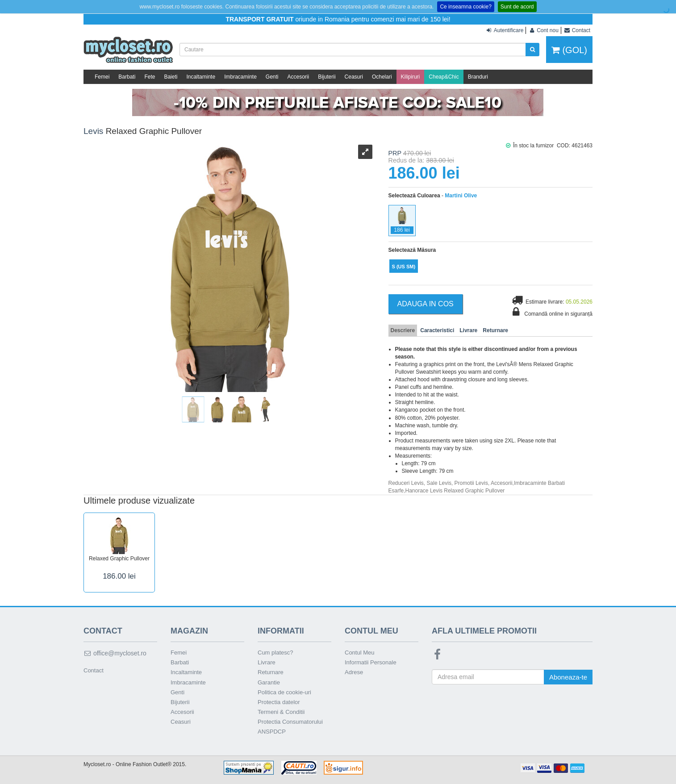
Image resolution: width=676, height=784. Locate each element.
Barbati (127, 77)
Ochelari (382, 77)
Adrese (354, 672)
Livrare (468, 330)
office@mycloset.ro (115, 653)
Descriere (403, 330)
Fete (150, 77)
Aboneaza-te (568, 677)
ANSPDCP (272, 732)
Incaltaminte (201, 77)
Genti (272, 77)
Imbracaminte (240, 77)
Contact (94, 670)
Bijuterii (327, 77)
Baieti (171, 77)
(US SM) (404, 267)
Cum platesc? (275, 653)
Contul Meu (359, 653)
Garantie (269, 682)
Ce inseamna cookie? (465, 7)
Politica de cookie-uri (284, 692)
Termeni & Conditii (281, 712)
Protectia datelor (279, 702)
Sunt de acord (517, 7)
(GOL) (569, 50)
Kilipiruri (411, 77)
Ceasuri (354, 77)
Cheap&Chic (444, 77)
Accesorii (298, 77)
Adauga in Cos (426, 304)
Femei (102, 77)
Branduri (478, 77)
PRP (395, 153)
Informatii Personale (371, 662)
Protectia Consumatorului (290, 722)
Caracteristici (437, 330)
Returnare (495, 330)
